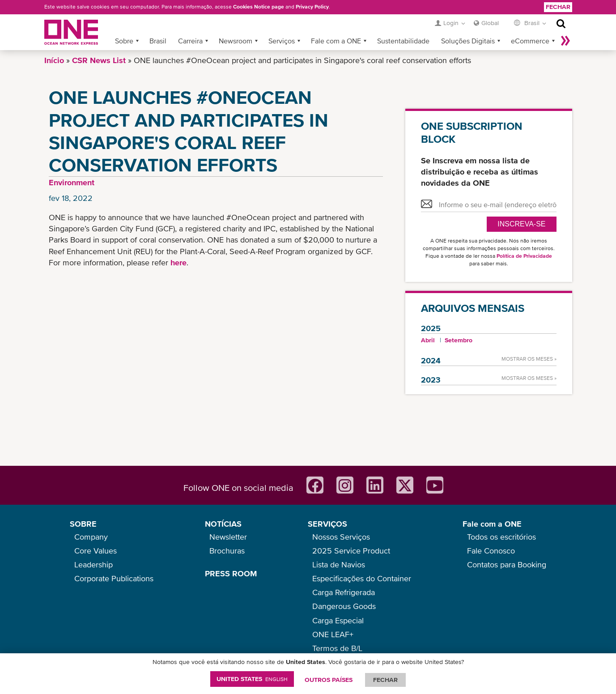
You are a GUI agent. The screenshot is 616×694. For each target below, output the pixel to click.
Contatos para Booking (507, 564)
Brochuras (227, 551)
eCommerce (530, 41)
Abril (428, 340)
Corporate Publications (114, 578)
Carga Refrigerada (344, 592)
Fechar (558, 7)
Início (54, 60)
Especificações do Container (362, 578)
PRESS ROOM (231, 573)
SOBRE (83, 524)
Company (91, 537)
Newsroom (236, 41)
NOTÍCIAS (223, 524)
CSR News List (99, 60)
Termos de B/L (337, 648)
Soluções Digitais (468, 41)
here (178, 262)
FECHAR (385, 680)
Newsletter (228, 537)
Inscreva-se (521, 224)
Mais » (565, 41)
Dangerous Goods (344, 606)
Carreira (190, 41)
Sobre (124, 41)
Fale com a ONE (336, 41)
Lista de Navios (339, 564)
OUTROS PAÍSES (329, 680)
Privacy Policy (312, 7)
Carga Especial (338, 620)
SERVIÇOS (327, 524)
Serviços (282, 41)
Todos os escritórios (501, 537)
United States (252, 679)
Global (490, 23)
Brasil (158, 41)
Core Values (96, 551)
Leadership (93, 564)
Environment (72, 182)
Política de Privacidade (524, 256)
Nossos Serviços (341, 537)
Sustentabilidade (403, 41)
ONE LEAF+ (333, 634)
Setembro (459, 340)
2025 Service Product (351, 551)
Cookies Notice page (259, 7)
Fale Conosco (491, 551)
